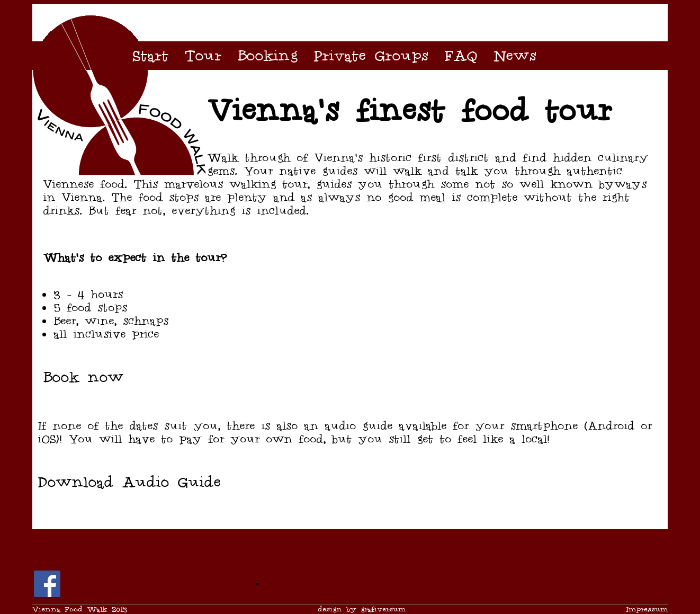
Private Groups (371, 56)
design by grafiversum (362, 609)
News (515, 56)
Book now (83, 377)
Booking (267, 56)
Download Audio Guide (129, 482)
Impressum (647, 609)
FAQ (461, 56)
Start (150, 56)
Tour (203, 56)
